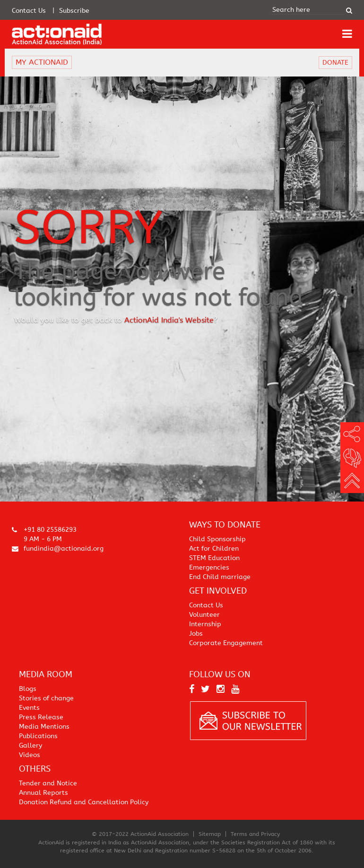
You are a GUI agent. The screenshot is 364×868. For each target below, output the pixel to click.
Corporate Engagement (226, 643)
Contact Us (29, 11)
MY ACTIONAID (42, 62)
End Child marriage (220, 577)
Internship (205, 624)
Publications (38, 736)
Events (29, 708)
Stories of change (46, 698)
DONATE (335, 63)
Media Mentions (44, 727)
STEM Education (214, 558)
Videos (30, 755)
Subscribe (74, 11)
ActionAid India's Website (169, 320)
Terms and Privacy (255, 834)
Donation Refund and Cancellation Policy (84, 802)
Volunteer (204, 615)
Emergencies (209, 567)
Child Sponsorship (217, 539)
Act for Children (214, 549)
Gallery (30, 745)
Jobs (196, 634)
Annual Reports (43, 793)
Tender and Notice (48, 783)
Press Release (41, 717)
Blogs (28, 689)
